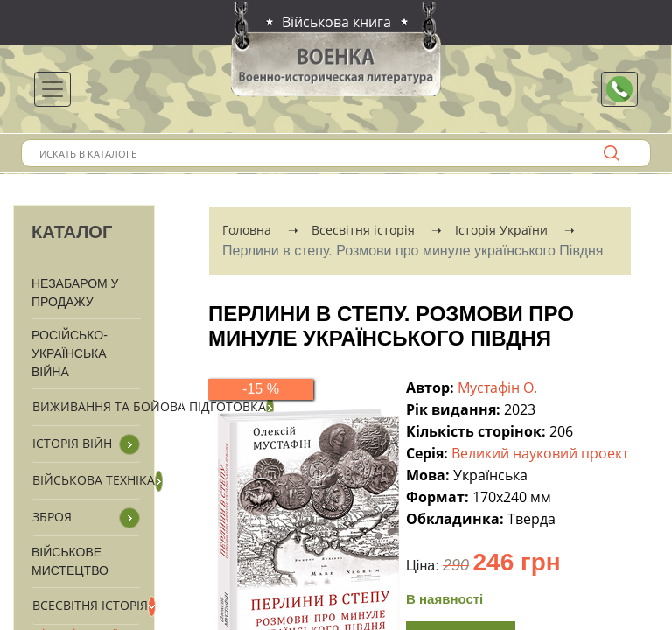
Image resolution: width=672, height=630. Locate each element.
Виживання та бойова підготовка (149, 406)
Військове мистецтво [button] (70, 561)
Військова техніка (94, 480)
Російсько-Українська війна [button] (70, 353)
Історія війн (72, 443)
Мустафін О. (499, 388)
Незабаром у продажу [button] (75, 293)
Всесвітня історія (90, 605)
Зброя (52, 517)
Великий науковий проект (542, 453)
